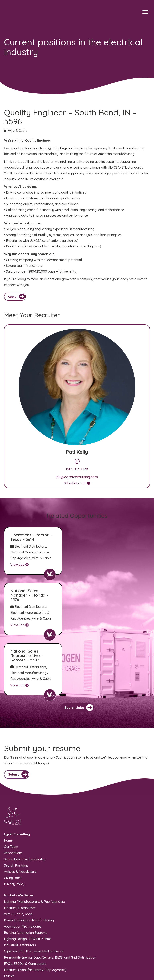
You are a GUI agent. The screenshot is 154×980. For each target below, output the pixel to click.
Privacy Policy (14, 827)
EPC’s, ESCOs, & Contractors (25, 907)
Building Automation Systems (26, 876)
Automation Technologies (23, 870)
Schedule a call (77, 483)
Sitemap (72, 967)
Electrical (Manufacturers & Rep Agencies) (35, 913)
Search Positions (16, 808)
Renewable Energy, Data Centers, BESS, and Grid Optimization (50, 901)
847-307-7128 (77, 469)
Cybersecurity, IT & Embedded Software (34, 894)
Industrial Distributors (20, 888)
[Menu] (145, 12)
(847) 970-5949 (15, 937)
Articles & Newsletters (20, 815)
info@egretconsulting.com (23, 943)
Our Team (11, 790)
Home (8, 784)
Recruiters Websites (55, 975)
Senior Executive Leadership (25, 802)
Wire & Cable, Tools (18, 857)
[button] (77, 651)
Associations (13, 796)
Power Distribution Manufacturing (29, 863)
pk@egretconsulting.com (77, 477)
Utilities (9, 919)
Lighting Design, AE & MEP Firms (28, 882)
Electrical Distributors (20, 851)
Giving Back (13, 821)
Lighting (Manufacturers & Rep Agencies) (34, 845)
